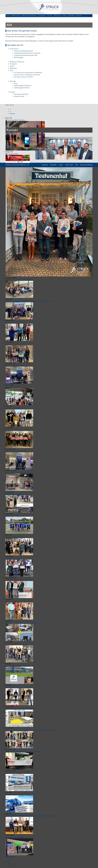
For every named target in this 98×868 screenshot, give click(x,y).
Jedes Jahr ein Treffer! (15, 410)
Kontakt (79, 17)
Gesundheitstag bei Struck (16, 324)
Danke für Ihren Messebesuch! (18, 367)
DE (91, 17)
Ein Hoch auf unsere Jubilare (17, 346)
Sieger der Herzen (14, 517)
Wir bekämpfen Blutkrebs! (16, 539)
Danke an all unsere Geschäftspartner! (20, 689)
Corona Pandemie (14, 796)
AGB (77, 167)
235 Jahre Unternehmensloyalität (19, 432)
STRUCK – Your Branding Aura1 (49, 8)
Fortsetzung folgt (13, 603)
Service (50, 17)
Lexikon (61, 167)
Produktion (42, 17)
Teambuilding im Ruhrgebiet (17, 496)
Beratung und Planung (29, 17)
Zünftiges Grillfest (14, 389)
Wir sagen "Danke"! (14, 560)
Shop (65, 17)
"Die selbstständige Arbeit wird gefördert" (22, 710)
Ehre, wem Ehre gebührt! (16, 646)
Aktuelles (71, 17)
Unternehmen (16, 17)
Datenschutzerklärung (86, 167)
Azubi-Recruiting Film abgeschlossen (20, 474)
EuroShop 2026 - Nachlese (16, 122)
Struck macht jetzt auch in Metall (18, 667)
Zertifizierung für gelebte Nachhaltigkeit (21, 582)
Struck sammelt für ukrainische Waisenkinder (22, 625)
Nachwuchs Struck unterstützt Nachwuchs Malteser (24, 753)
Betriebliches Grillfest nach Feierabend (20, 282)
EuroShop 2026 (13, 155)
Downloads (53, 167)
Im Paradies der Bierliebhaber (17, 453)
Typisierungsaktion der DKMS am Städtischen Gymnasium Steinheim (30, 303)
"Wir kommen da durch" (16, 775)
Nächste (12, 115)
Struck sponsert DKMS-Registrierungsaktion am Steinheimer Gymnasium (31, 818)
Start (8, 17)
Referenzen (58, 17)
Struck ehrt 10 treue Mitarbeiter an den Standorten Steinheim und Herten (32, 732)
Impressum (45, 167)
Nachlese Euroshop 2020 (16, 839)
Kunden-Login (69, 167)
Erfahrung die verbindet (16, 168)
